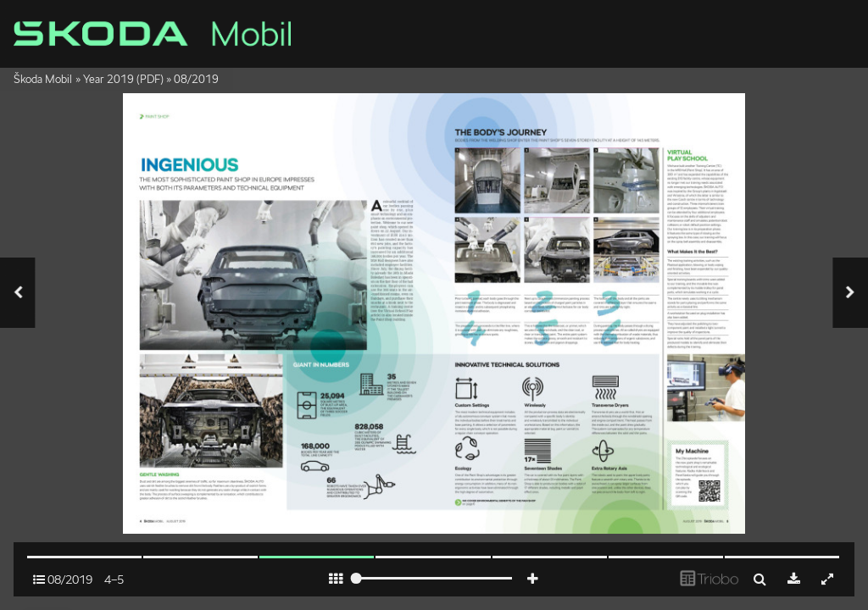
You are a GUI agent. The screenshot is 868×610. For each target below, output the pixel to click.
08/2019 (196, 79)
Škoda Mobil (43, 79)
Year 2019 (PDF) (123, 79)
